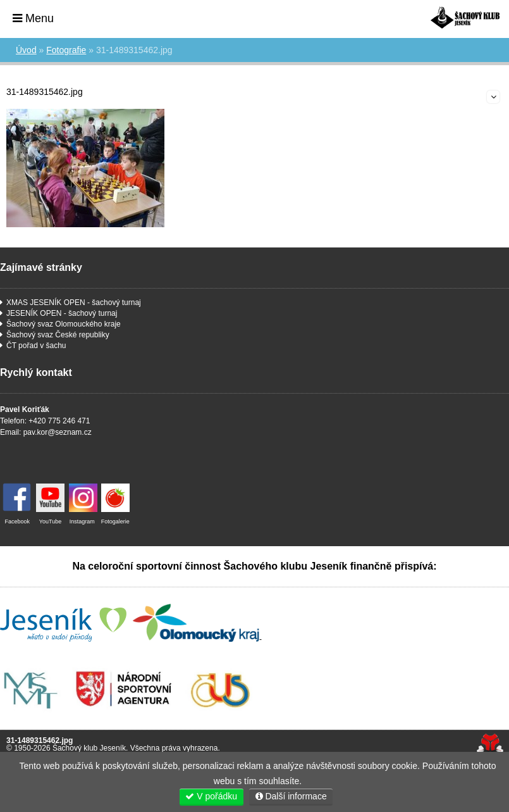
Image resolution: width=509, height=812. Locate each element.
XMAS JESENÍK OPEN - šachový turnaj (74, 303)
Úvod (465, 17)
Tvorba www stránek (490, 744)
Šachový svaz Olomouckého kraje (64, 324)
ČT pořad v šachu (36, 346)
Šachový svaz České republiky (58, 335)
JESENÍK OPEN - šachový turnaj (62, 313)
